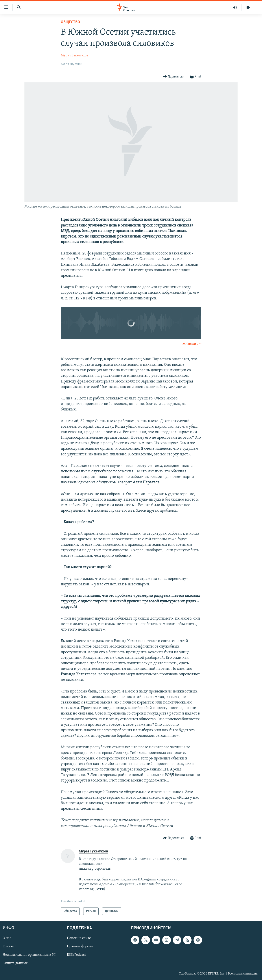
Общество (70, 22)
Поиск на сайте (79, 938)
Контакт (9, 947)
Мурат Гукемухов (75, 56)
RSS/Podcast (76, 955)
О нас (7, 938)
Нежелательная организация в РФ (29, 955)
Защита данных (15, 963)
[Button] (174, 77)
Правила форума (80, 947)
